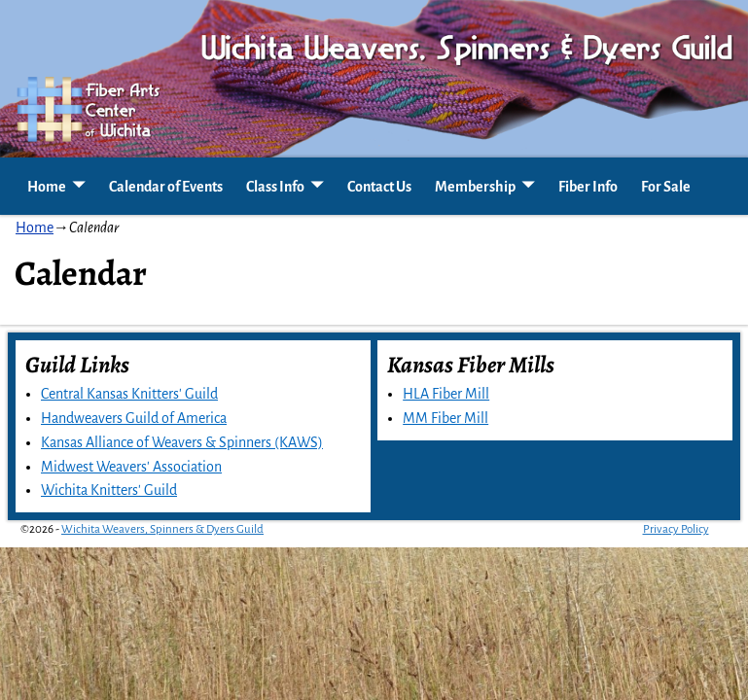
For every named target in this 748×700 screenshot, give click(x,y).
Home (47, 187)
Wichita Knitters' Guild (109, 490)
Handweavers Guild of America (134, 418)
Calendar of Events (166, 187)
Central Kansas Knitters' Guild (129, 394)
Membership (475, 187)
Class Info (275, 187)
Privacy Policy (676, 529)
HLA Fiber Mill (446, 394)
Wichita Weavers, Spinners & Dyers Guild (162, 529)
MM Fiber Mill (445, 418)
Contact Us (379, 187)
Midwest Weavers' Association (131, 467)
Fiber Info (588, 187)
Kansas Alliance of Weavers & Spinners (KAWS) (182, 442)
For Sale (666, 187)
